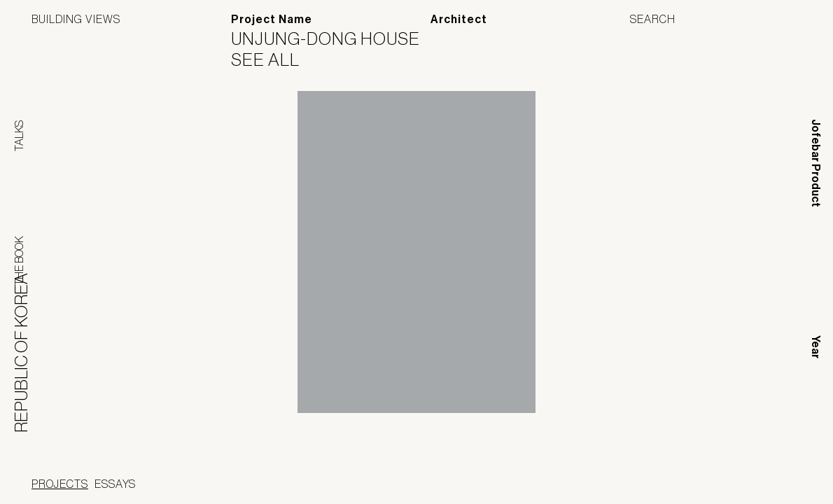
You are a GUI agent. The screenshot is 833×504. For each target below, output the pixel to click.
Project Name (272, 19)
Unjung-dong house (334, 38)
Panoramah (396, 486)
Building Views (76, 19)
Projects (60, 484)
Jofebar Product (816, 163)
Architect (459, 19)
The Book (19, 261)
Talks (19, 136)
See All (274, 59)
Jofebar (485, 481)
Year (816, 347)
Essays (115, 484)
